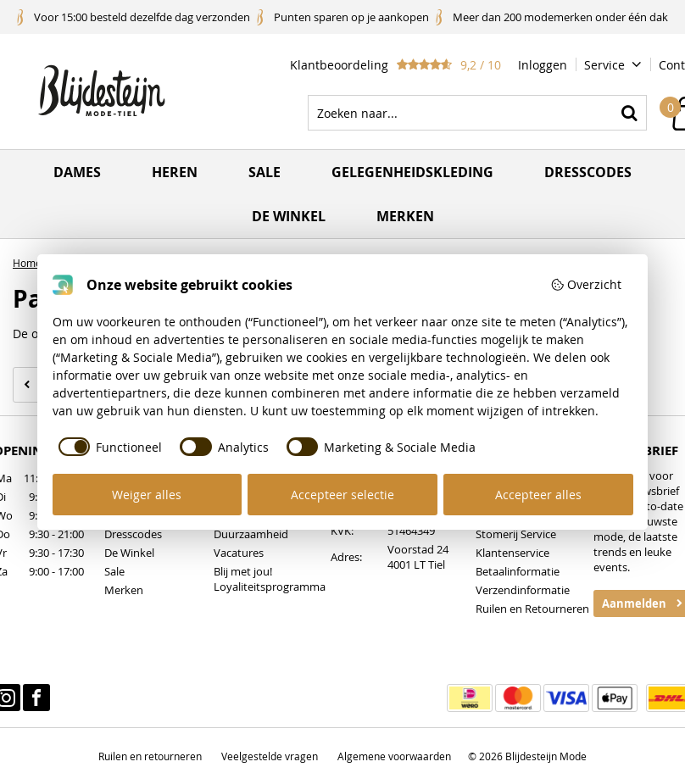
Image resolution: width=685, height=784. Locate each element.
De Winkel (129, 553)
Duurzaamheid (251, 534)
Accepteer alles (538, 495)
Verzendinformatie (523, 590)
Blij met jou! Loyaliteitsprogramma (270, 579)
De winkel (289, 216)
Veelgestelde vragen (270, 756)
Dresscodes (588, 172)
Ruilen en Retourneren (532, 609)
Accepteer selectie (342, 495)
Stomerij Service (516, 534)
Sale (265, 172)
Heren (175, 172)
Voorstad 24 (418, 549)
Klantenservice (512, 553)
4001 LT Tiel (416, 564)
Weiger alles (147, 495)
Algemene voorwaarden (394, 756)
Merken (405, 216)
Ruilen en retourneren (150, 756)
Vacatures (239, 553)
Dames (77, 172)
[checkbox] (108, 447)
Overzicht (586, 284)
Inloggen (543, 65)
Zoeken (629, 113)
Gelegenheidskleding (412, 172)
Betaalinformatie (518, 571)
